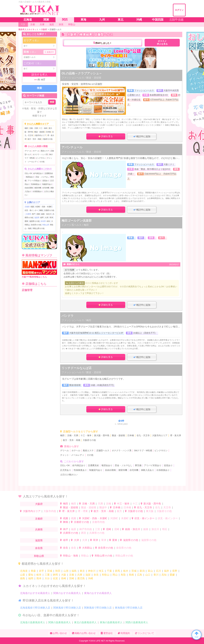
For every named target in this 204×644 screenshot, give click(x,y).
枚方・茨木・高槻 (34, 139)
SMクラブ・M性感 (143, 451)
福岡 (31, 578)
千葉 (109, 571)
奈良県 (43, 221)
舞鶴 (41, 210)
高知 (164, 575)
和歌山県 (46, 225)
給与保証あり (38, 173)
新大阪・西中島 (102, 436)
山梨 (23, 575)
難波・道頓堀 (39, 132)
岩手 (41, 571)
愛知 (31, 575)
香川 (156, 575)
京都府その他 (49, 210)
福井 (167, 571)
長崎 (64, 578)
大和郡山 (87, 548)
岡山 (115, 575)
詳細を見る (106, 136)
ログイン (179, 10)
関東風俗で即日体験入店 (67, 608)
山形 (66, 571)
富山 (150, 571)
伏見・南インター (31, 210)
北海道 (24, 571)
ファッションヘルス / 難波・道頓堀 (81, 78)
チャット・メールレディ (72, 455)
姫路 (146, 529)
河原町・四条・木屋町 (43, 207)
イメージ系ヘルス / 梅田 (75, 225)
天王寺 (167, 507)
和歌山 (85, 556)
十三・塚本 (43, 128)
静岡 (55, 575)
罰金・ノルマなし (42, 177)
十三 (135, 504)
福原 (74, 529)
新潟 (142, 571)
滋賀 (88, 575)
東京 (82, 571)
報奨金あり (30, 177)
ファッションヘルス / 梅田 (76, 320)
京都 (72, 575)
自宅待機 (46, 188)
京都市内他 (98, 522)
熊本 (39, 578)
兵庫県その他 (71, 533)
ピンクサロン (41, 158)
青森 (33, 571)
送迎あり (46, 181)
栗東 (26, 221)
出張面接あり (38, 191)
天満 (100, 504)
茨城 (134, 571)
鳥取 (123, 575)
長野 (175, 571)
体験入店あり (147, 470)
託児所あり (66, 470)
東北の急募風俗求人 (85, 622)
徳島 (23, 578)
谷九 (158, 507)
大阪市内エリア (40, 135)
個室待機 (38, 188)
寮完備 (138, 465)
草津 (51, 218)
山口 (148, 575)
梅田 (26, 128)
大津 (46, 218)
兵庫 (80, 575)
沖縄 (90, 578)
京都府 (27, 207)
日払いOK (28, 173)
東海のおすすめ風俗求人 (98, 593)
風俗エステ (45, 151)
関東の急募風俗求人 (60, 622)
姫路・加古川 (46, 214)
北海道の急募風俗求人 (33, 622)
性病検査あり (36, 184)
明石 (165, 529)
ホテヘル (36, 151)
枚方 (119, 511)
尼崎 (38, 214)
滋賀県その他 (34, 221)
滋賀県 (37, 218)
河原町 (114, 518)
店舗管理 (27, 290)
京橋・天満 (33, 128)
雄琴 (42, 218)
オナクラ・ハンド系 (40, 154)
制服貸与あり (47, 184)
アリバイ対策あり (34, 181)
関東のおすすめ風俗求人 (67, 593)
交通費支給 (49, 173)
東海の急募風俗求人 (111, 622)
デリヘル (28, 151)
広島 (140, 575)
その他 (42, 162)
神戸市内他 (86, 529)
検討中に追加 (142, 136)
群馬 (118, 571)
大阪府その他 (47, 139)
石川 (159, 571)
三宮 (97, 529)
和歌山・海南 (71, 556)
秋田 (58, 571)
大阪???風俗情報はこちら (39, 269)
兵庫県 (28, 214)
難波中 (103, 507)
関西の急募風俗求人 (137, 622)
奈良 (48, 221)
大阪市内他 (50, 511)
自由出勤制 (29, 188)
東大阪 (150, 511)
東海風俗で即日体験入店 (129, 608)
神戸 (33, 214)
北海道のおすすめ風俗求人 (35, 593)
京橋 (109, 504)
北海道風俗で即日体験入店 (35, 608)
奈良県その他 (36, 225)
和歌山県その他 (38, 228)
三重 (47, 575)
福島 (74, 571)
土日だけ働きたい (69, 475)
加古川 (155, 529)
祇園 (32, 207)
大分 (47, 578)
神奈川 (92, 571)
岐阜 (39, 575)
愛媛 (172, 575)
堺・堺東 (83, 511)
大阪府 (39, 504)
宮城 (50, 571)
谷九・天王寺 (143, 436)
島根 (131, 575)
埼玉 (101, 571)
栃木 (126, 571)
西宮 (84, 533)
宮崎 (72, 578)
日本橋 (48, 132)
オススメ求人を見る (162, 43)
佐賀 (55, 578)
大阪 (64, 575)
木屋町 (125, 518)
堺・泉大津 (175, 436)
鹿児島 (81, 578)
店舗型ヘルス (103, 451)
